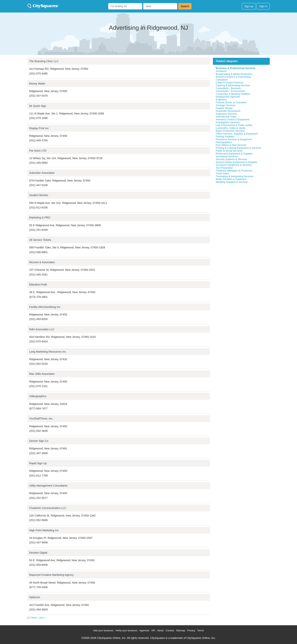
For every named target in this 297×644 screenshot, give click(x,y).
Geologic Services (226, 105)
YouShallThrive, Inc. (41, 419)
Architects (221, 71)
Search (185, 6)
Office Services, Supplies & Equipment (237, 134)
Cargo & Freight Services (229, 83)
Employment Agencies (228, 97)
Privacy (191, 630)
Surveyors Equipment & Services (234, 165)
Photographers (224, 142)
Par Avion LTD (38, 151)
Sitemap (181, 630)
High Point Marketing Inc (44, 530)
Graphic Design (224, 108)
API (153, 630)
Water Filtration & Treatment (231, 179)
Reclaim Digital (38, 553)
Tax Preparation (224, 168)
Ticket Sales (222, 173)
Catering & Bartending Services (233, 85)
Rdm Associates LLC (42, 329)
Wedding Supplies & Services (232, 182)
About (160, 630)
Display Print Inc (39, 128)
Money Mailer (37, 84)
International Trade (226, 117)
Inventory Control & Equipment (233, 119)
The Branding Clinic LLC (44, 61)
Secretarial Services (227, 156)
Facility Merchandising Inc (45, 307)
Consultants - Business (228, 88)
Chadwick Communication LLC (48, 508)
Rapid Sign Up (38, 463)
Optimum (35, 597)
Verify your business (126, 630)
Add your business (103, 630)
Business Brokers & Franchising (233, 77)
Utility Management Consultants (48, 486)
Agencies (144, 630)
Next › (35, 618)
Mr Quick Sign (38, 106)
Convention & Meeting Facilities (233, 94)
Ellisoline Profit (38, 285)
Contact (170, 630)
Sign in (263, 6)
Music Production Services (230, 131)
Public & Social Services (229, 151)
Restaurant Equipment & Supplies (234, 154)
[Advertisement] (241, 212)
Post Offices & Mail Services (231, 145)
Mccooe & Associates (42, 262)
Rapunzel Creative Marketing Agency (51, 575)
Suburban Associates (42, 173)
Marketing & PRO (40, 218)
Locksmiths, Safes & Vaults (231, 128)
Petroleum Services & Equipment (234, 139)
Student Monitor (39, 195)
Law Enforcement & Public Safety (234, 125)
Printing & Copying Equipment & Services (238, 148)
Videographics (38, 396)
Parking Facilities (225, 137)
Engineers (221, 100)
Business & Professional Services (236, 68)
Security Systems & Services (231, 159)
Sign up (249, 6)
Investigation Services (228, 122)
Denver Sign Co (39, 441)
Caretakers (222, 80)
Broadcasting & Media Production (234, 74)
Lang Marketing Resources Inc (48, 352)
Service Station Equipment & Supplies (236, 162)
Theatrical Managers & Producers (234, 171)
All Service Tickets (40, 240)
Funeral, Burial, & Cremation (231, 102)
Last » (42, 618)
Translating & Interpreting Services (235, 176)
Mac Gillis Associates (42, 374)
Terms (200, 630)
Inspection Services (226, 114)
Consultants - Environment (230, 91)
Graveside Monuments (228, 111)
